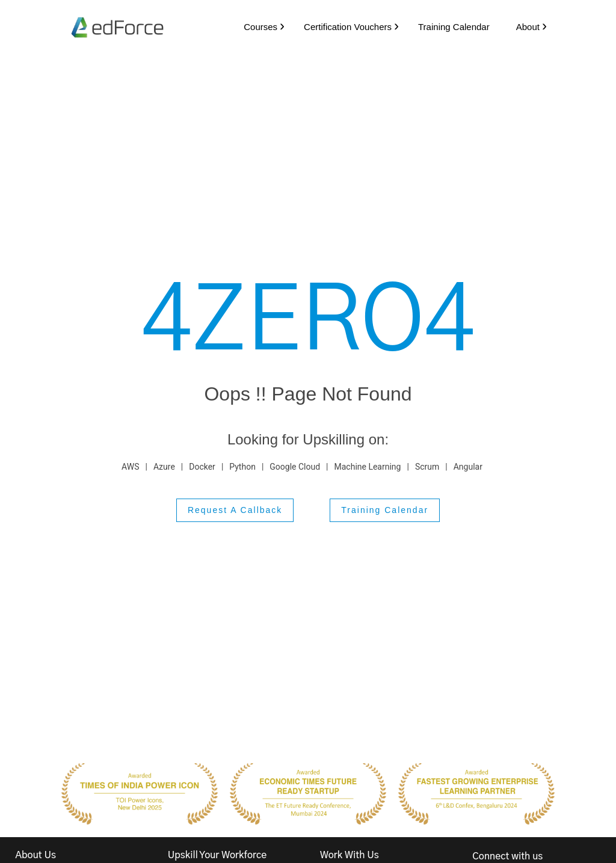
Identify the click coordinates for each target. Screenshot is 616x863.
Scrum (427, 467)
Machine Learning (368, 467)
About (525, 27)
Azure (164, 467)
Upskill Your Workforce (217, 856)
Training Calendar (451, 27)
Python (242, 467)
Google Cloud (295, 467)
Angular (468, 467)
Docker (202, 467)
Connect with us (507, 857)
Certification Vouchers (345, 27)
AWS (130, 467)
